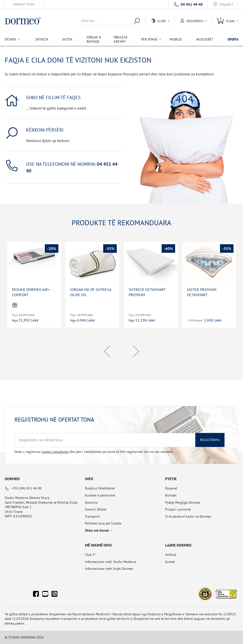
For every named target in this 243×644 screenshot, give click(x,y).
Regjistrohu (210, 440)
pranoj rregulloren (55, 452)
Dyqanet (226, 5)
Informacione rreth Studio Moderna (111, 562)
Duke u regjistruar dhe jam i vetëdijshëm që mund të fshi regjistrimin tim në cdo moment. (94, 452)
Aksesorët (205, 39)
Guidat (170, 562)
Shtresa (42, 39)
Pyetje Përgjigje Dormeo (183, 502)
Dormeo (12, 479)
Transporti (92, 516)
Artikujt (171, 555)
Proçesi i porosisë (178, 509)
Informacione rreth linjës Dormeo (109, 569)
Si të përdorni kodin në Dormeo (188, 516)
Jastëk (67, 39)
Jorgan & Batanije (94, 39)
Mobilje (176, 39)
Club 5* (90, 555)
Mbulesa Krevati (120, 39)
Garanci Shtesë (96, 509)
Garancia (91, 502)
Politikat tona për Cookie (103, 523)
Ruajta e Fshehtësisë (100, 488)
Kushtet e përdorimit (100, 495)
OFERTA (233, 39)
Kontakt (171, 495)
